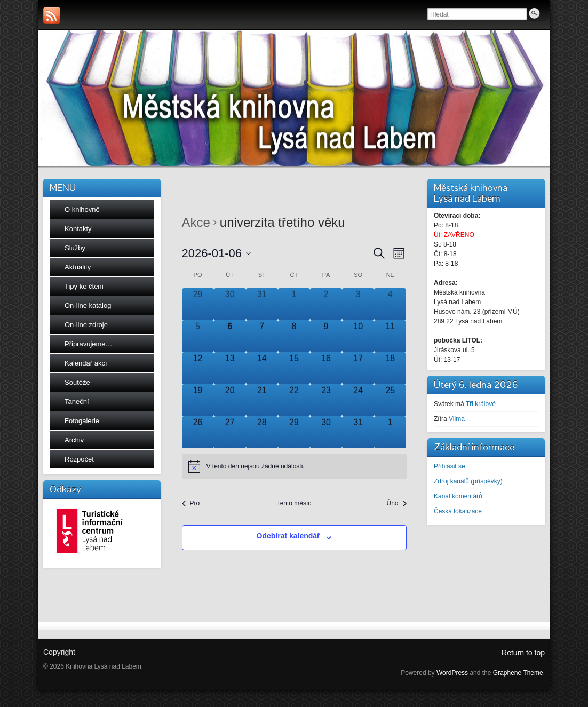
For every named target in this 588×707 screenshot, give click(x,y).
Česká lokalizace (458, 511)
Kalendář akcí (86, 363)
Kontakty (78, 229)
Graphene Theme (518, 673)
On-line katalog (88, 305)
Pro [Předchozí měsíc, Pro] (191, 503)
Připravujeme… (89, 344)
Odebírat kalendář (288, 536)
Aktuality (78, 267)
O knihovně (82, 209)
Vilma (457, 419)
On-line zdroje (86, 325)
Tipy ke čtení (84, 286)
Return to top (523, 653)
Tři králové (481, 404)
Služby (75, 248)
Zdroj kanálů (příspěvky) (468, 481)
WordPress (452, 673)
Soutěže (77, 382)
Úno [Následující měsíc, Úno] (396, 503)
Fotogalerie (82, 421)
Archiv (74, 440)
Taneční (77, 402)
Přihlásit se (450, 466)
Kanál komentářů (458, 496)
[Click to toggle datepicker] (217, 253)
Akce (196, 222)
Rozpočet (79, 459)
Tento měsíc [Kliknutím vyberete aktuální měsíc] (294, 503)
